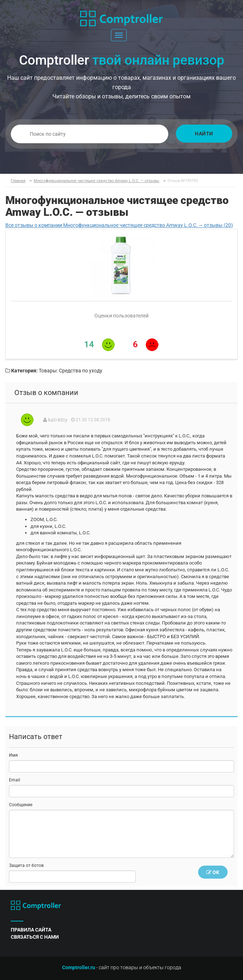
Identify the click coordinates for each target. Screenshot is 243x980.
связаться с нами (35, 937)
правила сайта (31, 930)
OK (213, 872)
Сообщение (21, 805)
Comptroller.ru (79, 967)
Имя (13, 755)
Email (15, 780)
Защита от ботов (26, 865)
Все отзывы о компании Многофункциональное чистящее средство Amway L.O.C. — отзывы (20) (119, 225)
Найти (204, 134)
